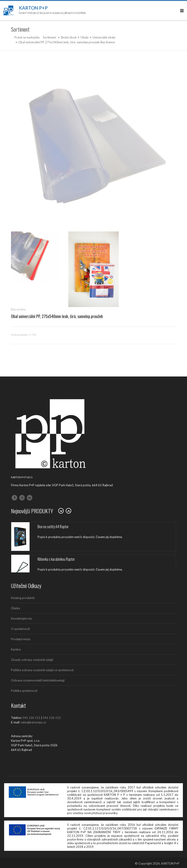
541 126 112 (52, 718)
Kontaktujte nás (22, 618)
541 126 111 (31, 718)
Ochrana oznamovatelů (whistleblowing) (38, 680)
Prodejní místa (21, 639)
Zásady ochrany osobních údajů (32, 660)
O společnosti (20, 629)
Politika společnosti (24, 691)
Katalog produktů (23, 598)
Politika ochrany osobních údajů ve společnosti (42, 670)
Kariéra (16, 649)
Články (16, 608)
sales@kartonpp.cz (33, 722)
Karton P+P (33, 8)
